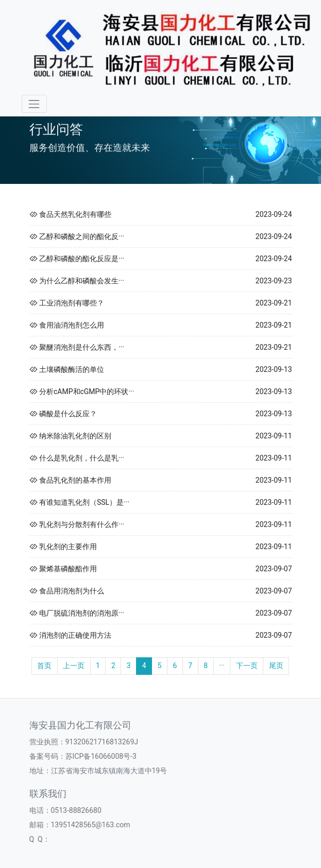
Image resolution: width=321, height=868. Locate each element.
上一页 (74, 666)
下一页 (247, 666)
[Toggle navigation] (34, 104)
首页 (44, 666)
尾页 (276, 666)
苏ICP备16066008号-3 (101, 756)
